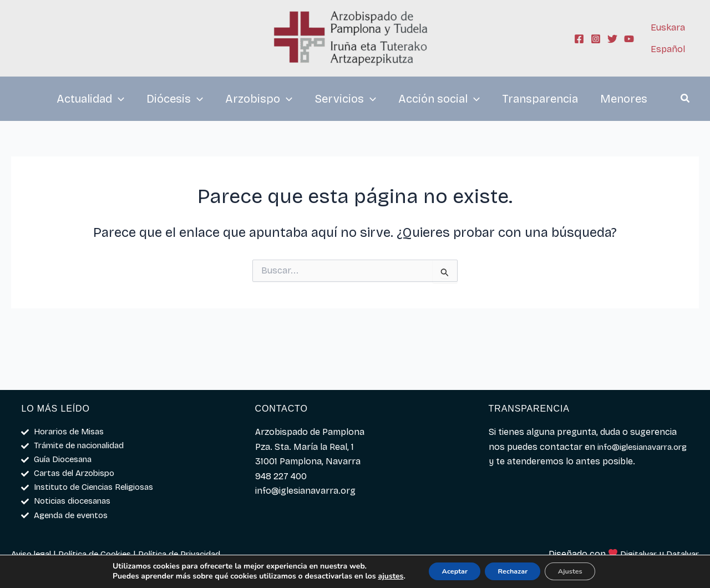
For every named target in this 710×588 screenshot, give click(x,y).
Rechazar (513, 571)
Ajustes (580, 571)
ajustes (376, 576)
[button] (686, 100)
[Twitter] (612, 39)
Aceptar (445, 571)
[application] (118, 99)
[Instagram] (596, 39)
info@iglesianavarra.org (539, 456)
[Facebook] (579, 39)
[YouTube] (629, 39)
